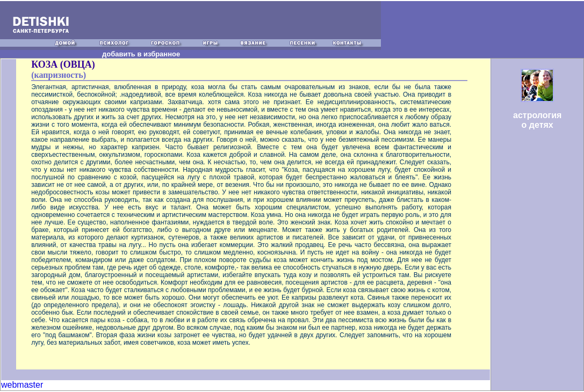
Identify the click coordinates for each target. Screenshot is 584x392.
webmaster (22, 385)
